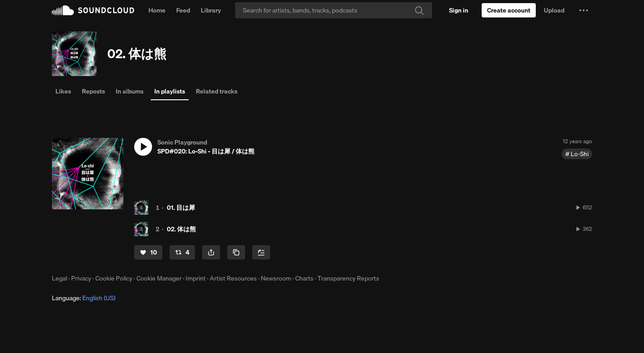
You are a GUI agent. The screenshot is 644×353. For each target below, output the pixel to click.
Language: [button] (84, 298)
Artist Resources (233, 278)
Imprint (196, 278)
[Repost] (182, 252)
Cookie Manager (159, 278)
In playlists (170, 91)
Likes (63, 91)
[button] (584, 10)
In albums (130, 91)
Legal (59, 278)
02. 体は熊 (137, 53)
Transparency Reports (348, 278)
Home (157, 10)
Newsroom (276, 278)
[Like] (148, 252)
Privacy (81, 278)
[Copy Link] (236, 252)
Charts (304, 278)
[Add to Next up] (261, 252)
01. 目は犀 (181, 208)
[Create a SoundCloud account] (509, 10)
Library (211, 10)
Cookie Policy (114, 278)
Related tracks (217, 91)
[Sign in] (459, 10)
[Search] (334, 10)
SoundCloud (93, 10)
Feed (183, 10)
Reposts (93, 91)
